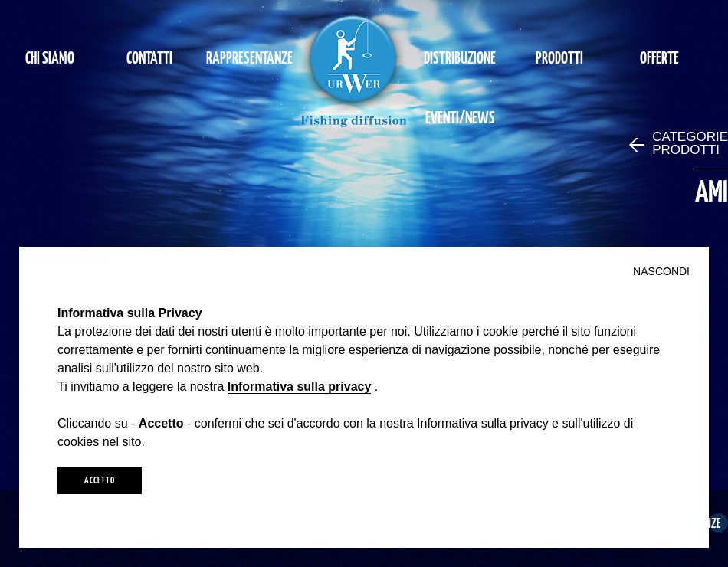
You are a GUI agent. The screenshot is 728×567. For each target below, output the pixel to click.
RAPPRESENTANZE (249, 57)
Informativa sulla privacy (300, 387)
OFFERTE (659, 57)
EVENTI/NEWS (460, 117)
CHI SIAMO (50, 57)
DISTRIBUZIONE (460, 57)
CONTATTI (149, 57)
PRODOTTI (559, 57)
